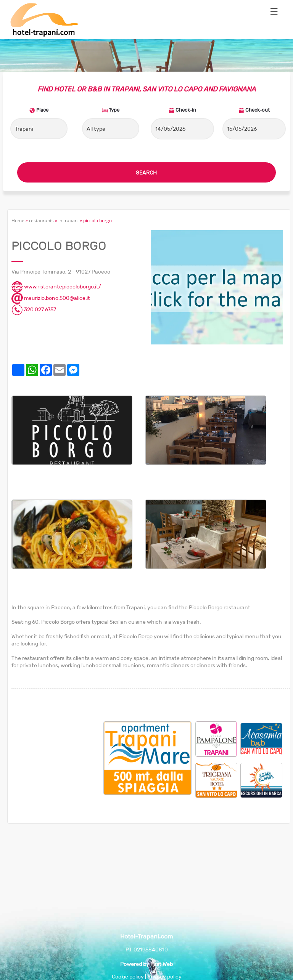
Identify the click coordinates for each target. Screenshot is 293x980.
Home (18, 220)
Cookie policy (128, 977)
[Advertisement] (57, 759)
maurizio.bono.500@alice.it (51, 298)
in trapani (68, 220)
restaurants (41, 220)
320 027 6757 (34, 309)
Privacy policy (164, 977)
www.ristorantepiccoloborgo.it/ (56, 287)
